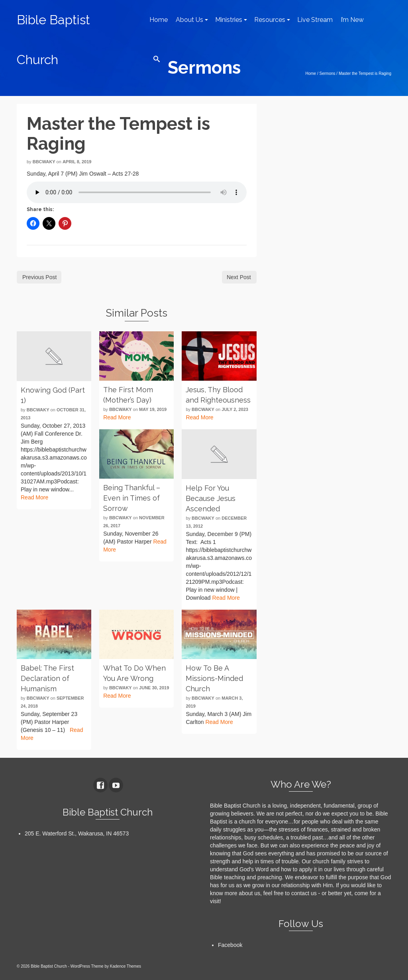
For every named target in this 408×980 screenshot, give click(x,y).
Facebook (230, 945)
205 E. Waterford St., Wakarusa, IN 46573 (77, 833)
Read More (34, 497)
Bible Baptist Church (53, 40)
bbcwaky (44, 162)
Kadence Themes (126, 966)
